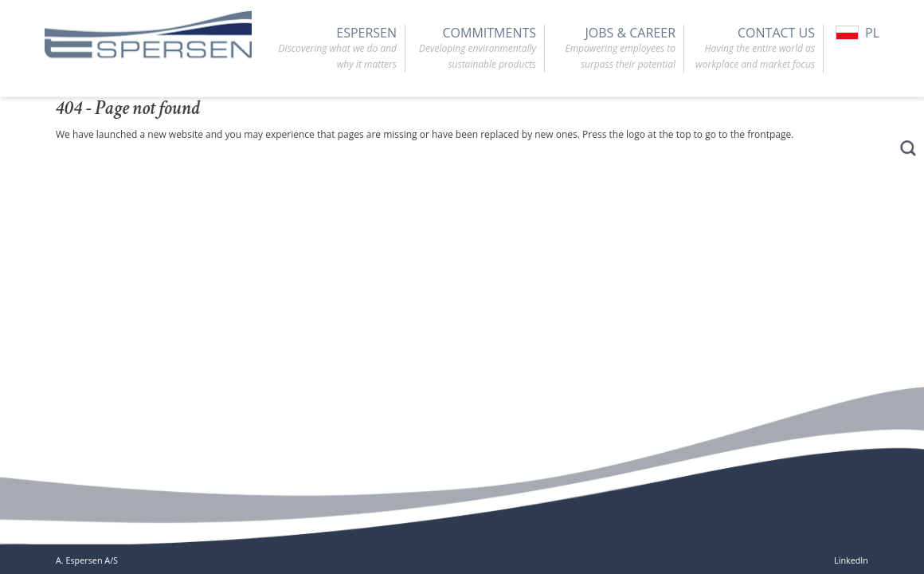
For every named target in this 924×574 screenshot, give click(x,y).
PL (857, 33)
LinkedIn (851, 560)
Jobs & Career (610, 49)
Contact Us (750, 49)
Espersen (331, 49)
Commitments (471, 49)
